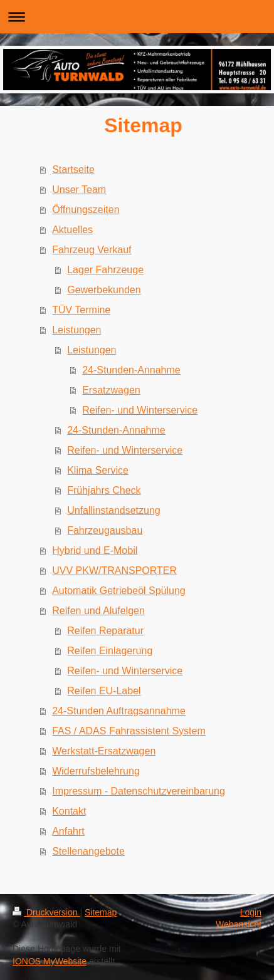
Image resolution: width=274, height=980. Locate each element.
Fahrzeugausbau (105, 530)
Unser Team (79, 190)
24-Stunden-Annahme (131, 370)
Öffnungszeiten (86, 210)
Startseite (73, 169)
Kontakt (69, 811)
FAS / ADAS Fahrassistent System (129, 731)
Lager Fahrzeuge (105, 270)
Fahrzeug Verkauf (92, 250)
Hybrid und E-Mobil (95, 550)
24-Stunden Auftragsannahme (119, 711)
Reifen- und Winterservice (140, 410)
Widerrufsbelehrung (96, 771)
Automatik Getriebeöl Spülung (119, 591)
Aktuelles (72, 230)
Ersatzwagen (111, 390)
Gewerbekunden (104, 290)
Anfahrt (68, 831)
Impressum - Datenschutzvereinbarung (139, 791)
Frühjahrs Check (104, 490)
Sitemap (101, 912)
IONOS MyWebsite (50, 961)
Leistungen (76, 330)
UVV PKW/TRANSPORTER (114, 571)
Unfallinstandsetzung (114, 510)
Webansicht (239, 924)
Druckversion (46, 912)
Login (251, 912)
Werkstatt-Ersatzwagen (104, 751)
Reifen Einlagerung (110, 651)
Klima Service (98, 470)
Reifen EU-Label (104, 691)
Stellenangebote (88, 851)
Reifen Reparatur (105, 631)
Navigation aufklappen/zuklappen (137, 17)
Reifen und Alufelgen (98, 611)
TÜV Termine (81, 310)
